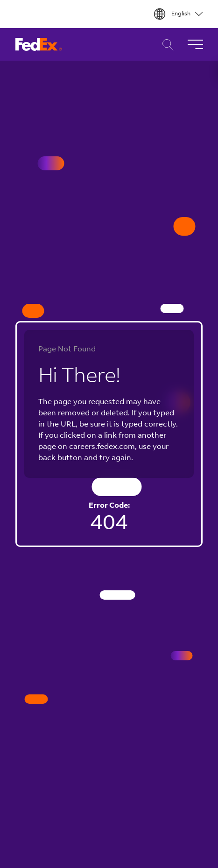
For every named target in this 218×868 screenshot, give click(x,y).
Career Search (165, 45)
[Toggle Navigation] (195, 44)
